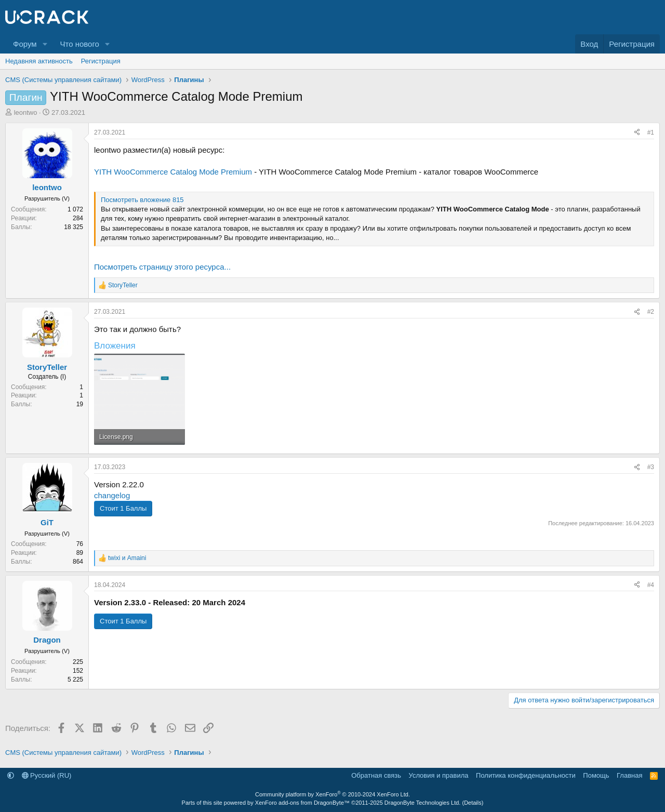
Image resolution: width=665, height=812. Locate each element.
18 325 (74, 227)
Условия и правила (439, 775)
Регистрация (101, 61)
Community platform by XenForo (332, 794)
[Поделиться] (637, 133)
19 (80, 404)
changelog (112, 495)
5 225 (75, 680)
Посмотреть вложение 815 (142, 200)
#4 (651, 585)
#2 (651, 312)
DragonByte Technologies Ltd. (423, 803)
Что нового (79, 44)
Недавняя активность (39, 61)
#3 (651, 467)
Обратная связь (376, 775)
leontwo (26, 112)
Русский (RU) (47, 775)
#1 (651, 132)
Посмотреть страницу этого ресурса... (162, 267)
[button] (45, 44)
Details (473, 803)
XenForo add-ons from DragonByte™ (302, 803)
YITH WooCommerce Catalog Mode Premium (173, 172)
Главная (629, 775)
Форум (25, 44)
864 (78, 562)
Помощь (596, 775)
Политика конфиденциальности (526, 775)
